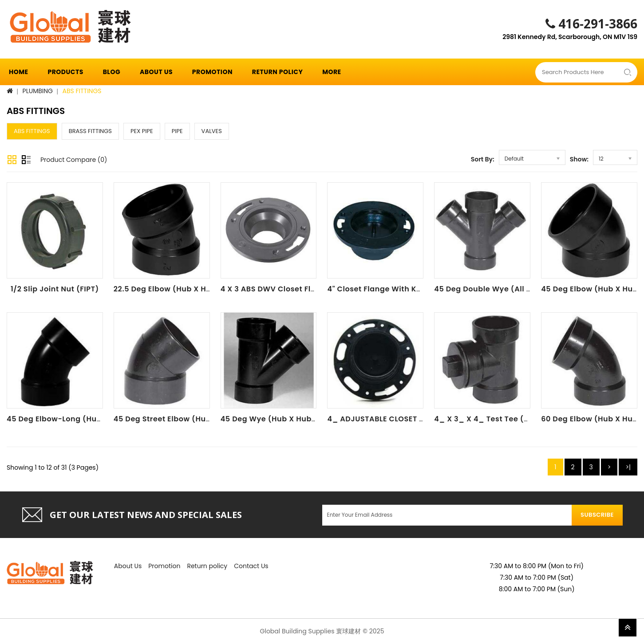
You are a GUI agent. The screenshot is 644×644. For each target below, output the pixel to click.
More (332, 72)
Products (65, 72)
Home (19, 72)
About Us (156, 72)
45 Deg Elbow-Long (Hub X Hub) (68, 419)
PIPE (177, 131)
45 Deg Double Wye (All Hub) (490, 289)
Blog (112, 72)
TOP (628, 628)
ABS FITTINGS (82, 91)
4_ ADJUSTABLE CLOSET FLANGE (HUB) (399, 419)
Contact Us (251, 566)
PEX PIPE (142, 131)
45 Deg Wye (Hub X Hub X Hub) (280, 419)
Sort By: (483, 159)
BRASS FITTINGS (90, 131)
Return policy (278, 72)
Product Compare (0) (74, 160)
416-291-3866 (591, 24)
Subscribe (597, 515)
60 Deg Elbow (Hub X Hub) (591, 419)
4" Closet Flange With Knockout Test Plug (406, 289)
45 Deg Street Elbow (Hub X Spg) (176, 419)
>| (628, 467)
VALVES (212, 131)
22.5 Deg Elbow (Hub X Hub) (167, 289)
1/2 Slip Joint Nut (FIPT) (55, 289)
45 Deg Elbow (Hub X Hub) (591, 289)
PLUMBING (38, 91)
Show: (579, 159)
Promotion (212, 72)
